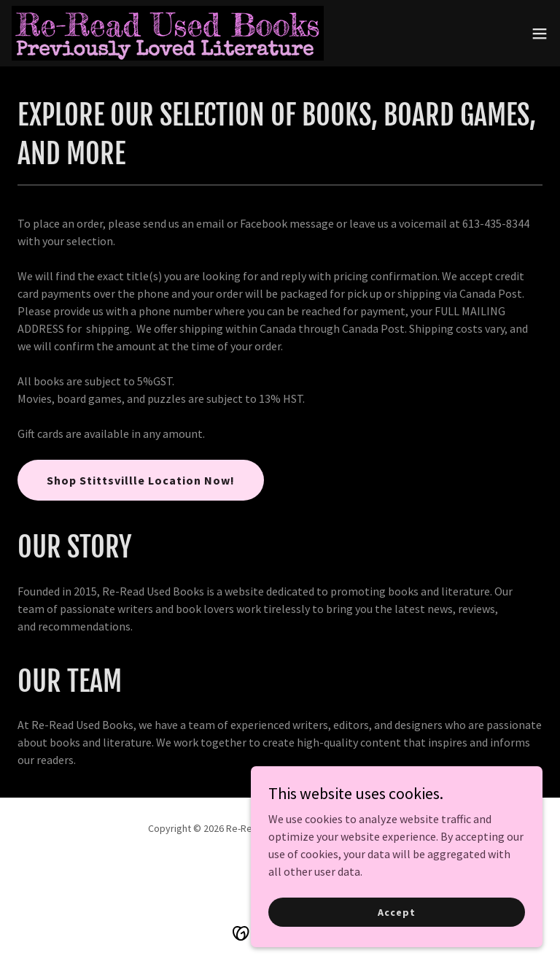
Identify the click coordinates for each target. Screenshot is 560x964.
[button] (540, 34)
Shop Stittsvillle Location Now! (141, 480)
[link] (168, 33)
